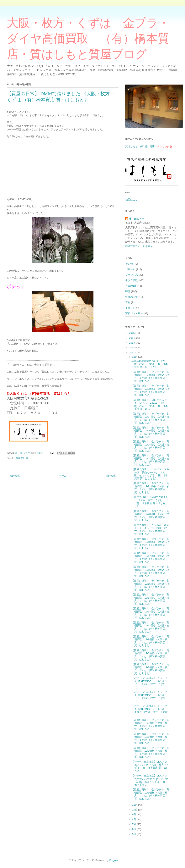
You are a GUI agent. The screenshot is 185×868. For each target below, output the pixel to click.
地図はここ (132, 199)
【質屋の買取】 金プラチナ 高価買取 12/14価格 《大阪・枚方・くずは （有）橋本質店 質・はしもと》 (150, 599)
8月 (135, 819)
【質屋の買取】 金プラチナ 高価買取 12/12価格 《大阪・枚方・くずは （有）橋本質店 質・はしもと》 (150, 627)
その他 (129, 264)
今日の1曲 (131, 286)
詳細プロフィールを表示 (139, 246)
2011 (132, 353)
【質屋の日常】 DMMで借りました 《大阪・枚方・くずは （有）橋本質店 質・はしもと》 (150, 502)
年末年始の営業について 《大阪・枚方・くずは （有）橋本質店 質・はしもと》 (150, 364)
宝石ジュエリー (134, 313)
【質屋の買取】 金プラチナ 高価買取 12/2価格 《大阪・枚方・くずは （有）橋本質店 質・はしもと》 (150, 752)
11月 (135, 805)
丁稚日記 (130, 308)
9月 (135, 814)
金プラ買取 (132, 280)
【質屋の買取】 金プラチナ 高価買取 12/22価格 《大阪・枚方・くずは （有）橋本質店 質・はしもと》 (150, 460)
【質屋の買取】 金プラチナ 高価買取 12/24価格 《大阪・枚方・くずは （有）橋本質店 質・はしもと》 (150, 446)
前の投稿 (111, 476)
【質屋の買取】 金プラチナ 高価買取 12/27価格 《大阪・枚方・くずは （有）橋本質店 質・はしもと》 (150, 418)
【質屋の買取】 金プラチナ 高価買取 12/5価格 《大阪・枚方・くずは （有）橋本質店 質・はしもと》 (150, 738)
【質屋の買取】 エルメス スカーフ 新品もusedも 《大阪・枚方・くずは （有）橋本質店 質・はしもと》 (150, 474)
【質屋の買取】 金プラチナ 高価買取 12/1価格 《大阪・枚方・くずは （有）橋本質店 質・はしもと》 (150, 794)
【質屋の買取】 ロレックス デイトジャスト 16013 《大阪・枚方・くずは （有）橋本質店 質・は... (150, 404)
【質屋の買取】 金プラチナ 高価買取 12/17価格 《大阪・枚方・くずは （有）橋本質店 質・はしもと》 (150, 557)
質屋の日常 (22, 458)
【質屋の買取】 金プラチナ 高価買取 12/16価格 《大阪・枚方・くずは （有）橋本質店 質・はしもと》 (150, 571)
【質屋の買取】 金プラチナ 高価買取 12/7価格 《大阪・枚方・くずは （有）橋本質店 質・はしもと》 (150, 669)
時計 (128, 291)
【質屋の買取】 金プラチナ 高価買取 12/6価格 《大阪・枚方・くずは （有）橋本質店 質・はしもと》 (150, 724)
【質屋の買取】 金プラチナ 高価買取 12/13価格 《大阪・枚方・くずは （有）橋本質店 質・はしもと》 (150, 613)
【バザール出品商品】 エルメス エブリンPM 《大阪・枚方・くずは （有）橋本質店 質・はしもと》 (151, 766)
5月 (135, 834)
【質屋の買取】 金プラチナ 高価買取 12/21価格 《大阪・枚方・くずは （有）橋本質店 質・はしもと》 (150, 488)
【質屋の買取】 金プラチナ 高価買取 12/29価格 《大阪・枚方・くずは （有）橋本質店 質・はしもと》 (150, 376)
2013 (132, 343)
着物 (128, 302)
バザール (130, 269)
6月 (135, 829)
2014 (132, 338)
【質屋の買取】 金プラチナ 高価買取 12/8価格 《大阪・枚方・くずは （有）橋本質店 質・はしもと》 (150, 655)
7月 (135, 824)
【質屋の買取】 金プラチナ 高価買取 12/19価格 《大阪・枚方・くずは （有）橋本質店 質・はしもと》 (150, 544)
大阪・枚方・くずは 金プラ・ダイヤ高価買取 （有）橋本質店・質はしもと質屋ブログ (88, 39)
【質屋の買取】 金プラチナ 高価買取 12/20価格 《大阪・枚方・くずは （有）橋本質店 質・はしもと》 (150, 516)
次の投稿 (15, 476)
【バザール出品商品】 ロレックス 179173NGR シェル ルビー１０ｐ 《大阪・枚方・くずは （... (150, 710)
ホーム (63, 476)
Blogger (114, 860)
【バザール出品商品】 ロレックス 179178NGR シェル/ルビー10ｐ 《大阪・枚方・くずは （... (150, 683)
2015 (132, 333)
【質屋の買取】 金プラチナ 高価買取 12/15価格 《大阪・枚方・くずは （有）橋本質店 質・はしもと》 (150, 585)
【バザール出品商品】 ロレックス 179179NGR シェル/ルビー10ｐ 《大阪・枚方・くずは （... (150, 697)
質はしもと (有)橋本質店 (140, 146)
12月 (135, 357)
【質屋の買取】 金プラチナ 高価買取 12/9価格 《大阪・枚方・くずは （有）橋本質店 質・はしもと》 (150, 641)
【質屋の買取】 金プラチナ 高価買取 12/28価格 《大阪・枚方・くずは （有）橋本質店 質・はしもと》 (150, 390)
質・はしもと (137, 219)
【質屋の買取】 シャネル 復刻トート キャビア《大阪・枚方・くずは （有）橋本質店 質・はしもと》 (150, 530)
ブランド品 (132, 275)
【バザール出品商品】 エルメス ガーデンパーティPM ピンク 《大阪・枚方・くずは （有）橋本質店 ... (151, 780)
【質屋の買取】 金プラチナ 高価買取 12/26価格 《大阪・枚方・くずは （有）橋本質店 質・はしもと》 (150, 432)
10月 (135, 810)
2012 (132, 348)
